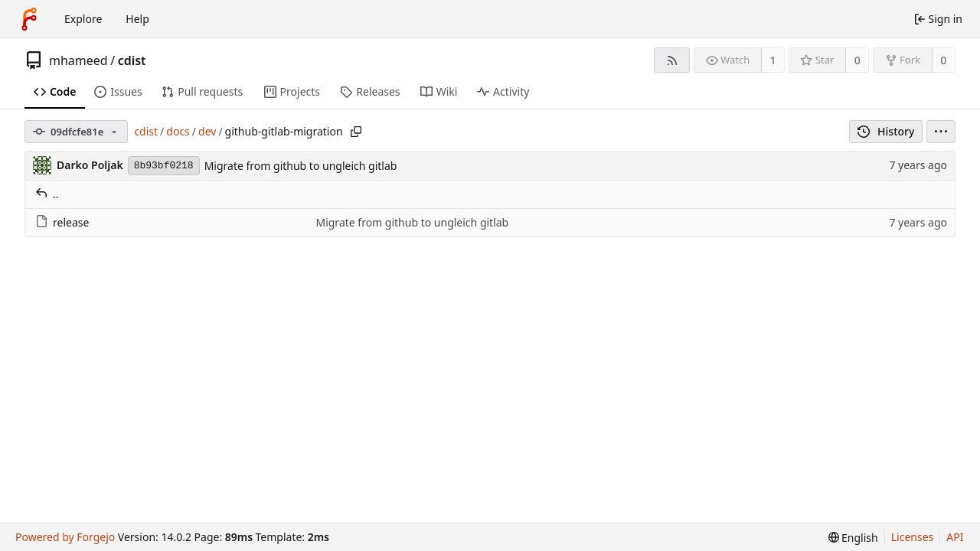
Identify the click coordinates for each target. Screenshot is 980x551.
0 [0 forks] (943, 60)
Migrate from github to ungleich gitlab (301, 166)
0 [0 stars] (857, 60)
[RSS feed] (672, 60)
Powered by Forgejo (65, 537)
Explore (83, 19)
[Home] (29, 19)
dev (207, 131)
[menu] (941, 132)
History (886, 131)
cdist (132, 60)
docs (178, 131)
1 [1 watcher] (773, 60)
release (62, 222)
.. (47, 194)
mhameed (78, 60)
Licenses (913, 537)
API (955, 537)
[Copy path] (356, 132)
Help (137, 19)
